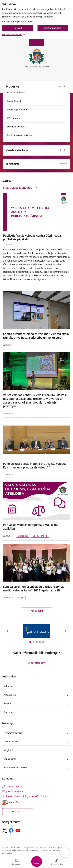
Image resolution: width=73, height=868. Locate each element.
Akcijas (21, 598)
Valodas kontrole (40, 536)
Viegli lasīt (9, 750)
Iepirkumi (9, 704)
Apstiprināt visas (53, 28)
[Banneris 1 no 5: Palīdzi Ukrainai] (37, 631)
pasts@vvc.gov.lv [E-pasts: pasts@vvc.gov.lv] (15, 791)
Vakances (9, 686)
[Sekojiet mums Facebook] (11, 830)
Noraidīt (18, 28)
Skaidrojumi (23, 536)
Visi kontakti (18, 811)
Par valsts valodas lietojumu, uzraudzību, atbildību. (31, 527)
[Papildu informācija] (17, 802)
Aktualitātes (10, 695)
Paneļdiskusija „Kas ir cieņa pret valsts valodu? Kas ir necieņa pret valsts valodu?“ (35, 466)
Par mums (9, 712)
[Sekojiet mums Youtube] (18, 830)
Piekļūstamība (11, 742)
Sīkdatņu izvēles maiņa (15, 768)
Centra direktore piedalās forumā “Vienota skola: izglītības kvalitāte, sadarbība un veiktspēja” (36, 336)
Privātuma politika (13, 733)
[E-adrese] (8, 802)
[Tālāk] (65, 631)
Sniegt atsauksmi (37, 663)
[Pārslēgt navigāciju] (37, 862)
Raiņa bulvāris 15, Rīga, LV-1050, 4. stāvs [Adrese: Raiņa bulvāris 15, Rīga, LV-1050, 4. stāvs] (27, 796)
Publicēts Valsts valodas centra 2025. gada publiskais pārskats (32, 237)
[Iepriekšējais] (8, 631)
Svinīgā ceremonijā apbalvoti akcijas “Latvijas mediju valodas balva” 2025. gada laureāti (34, 589)
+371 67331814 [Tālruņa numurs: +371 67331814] (14, 787)
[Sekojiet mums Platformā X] (5, 830)
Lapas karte (10, 759)
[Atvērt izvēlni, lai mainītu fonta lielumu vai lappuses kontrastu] (57, 863)
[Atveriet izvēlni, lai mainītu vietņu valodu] (16, 863)
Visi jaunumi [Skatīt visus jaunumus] (37, 611)
